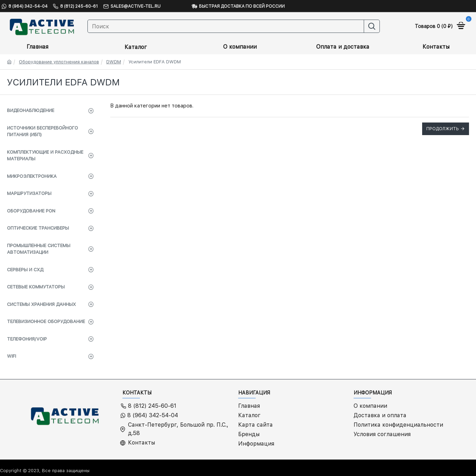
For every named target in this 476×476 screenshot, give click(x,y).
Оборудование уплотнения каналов (59, 62)
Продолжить (443, 129)
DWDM (114, 62)
